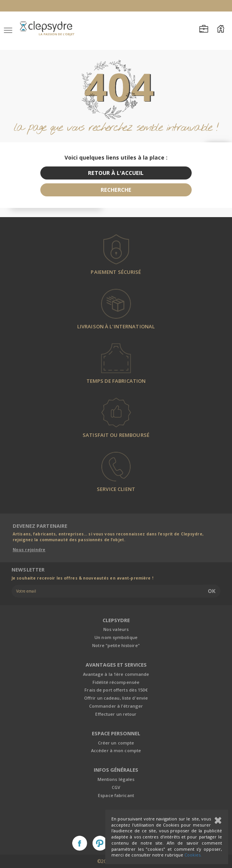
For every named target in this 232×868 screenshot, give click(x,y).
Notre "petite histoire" (116, 645)
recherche (116, 190)
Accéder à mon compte (116, 750)
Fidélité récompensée (116, 682)
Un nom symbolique (116, 637)
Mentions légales (116, 779)
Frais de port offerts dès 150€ (116, 690)
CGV (116, 787)
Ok (212, 591)
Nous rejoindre (29, 550)
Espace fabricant (116, 795)
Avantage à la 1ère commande (116, 674)
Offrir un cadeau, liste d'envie (116, 698)
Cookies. (193, 855)
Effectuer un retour (116, 714)
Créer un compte (116, 743)
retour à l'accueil (116, 173)
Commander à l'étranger (116, 706)
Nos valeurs (116, 629)
